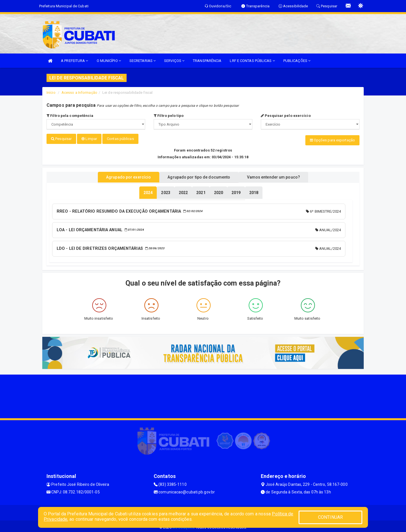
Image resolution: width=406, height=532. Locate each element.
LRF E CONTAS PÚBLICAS (252, 61)
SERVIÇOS (174, 61)
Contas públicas (120, 139)
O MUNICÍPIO (109, 61)
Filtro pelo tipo (169, 116)
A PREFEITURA (74, 61)
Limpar (89, 139)
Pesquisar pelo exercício (286, 116)
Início (51, 93)
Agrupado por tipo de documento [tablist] (199, 175)
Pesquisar (61, 139)
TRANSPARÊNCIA (207, 61)
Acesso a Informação (79, 93)
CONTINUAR (330, 517)
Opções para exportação (332, 140)
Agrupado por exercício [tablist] (121, 175)
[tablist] (148, 191)
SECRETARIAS (143, 61)
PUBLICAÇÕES (297, 61)
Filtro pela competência (70, 116)
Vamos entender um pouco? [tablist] (280, 175)
